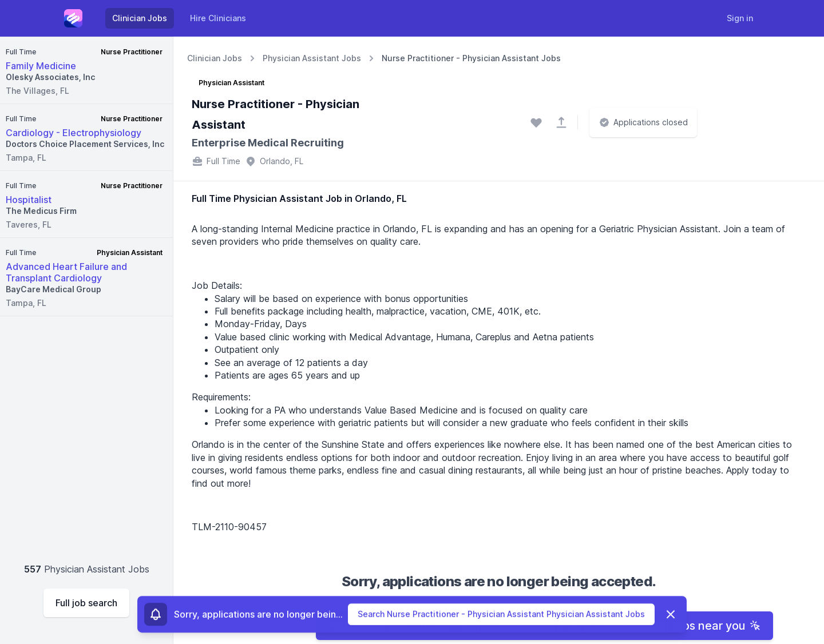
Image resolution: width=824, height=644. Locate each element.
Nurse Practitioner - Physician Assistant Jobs (471, 58)
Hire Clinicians (218, 18)
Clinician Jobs (140, 18)
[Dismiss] (671, 615)
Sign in (740, 18)
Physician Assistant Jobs (312, 58)
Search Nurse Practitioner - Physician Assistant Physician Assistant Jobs (501, 615)
